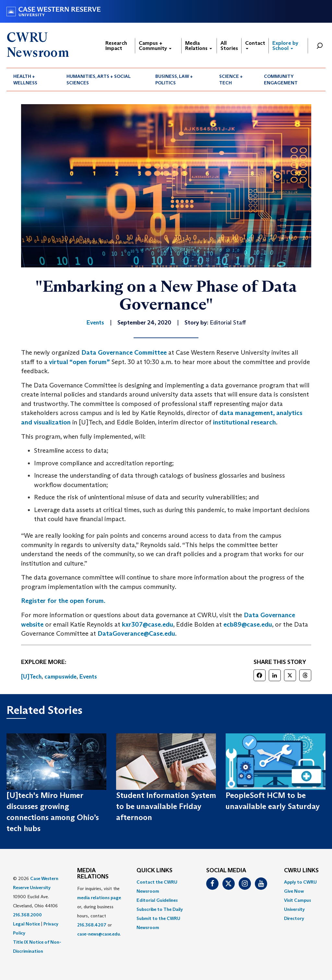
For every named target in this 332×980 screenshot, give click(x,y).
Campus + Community (155, 46)
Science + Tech (231, 80)
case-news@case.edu (99, 934)
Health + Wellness (25, 80)
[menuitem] (33, 80)
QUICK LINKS (154, 871)
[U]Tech (31, 677)
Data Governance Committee (124, 352)
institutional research (244, 422)
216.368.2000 (27, 915)
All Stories (229, 46)
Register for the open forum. (63, 601)
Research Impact (116, 46)
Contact (255, 45)
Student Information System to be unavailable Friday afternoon (166, 806)
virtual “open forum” (79, 362)
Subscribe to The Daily (160, 909)
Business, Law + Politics (174, 80)
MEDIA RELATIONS (93, 874)
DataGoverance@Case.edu (136, 633)
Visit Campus (297, 900)
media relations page (99, 898)
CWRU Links (301, 871)
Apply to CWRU (300, 882)
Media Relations (199, 46)
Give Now (294, 891)
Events (88, 677)
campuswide (60, 677)
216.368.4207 (92, 925)
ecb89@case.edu (248, 624)
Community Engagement (281, 80)
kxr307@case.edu (148, 624)
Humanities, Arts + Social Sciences (99, 80)
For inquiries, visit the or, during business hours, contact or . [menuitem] (99, 911)
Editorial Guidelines (157, 900)
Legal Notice (26, 924)
